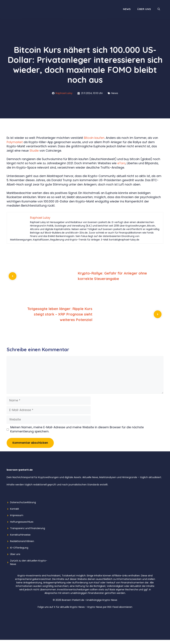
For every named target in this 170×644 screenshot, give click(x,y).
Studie (34, 151)
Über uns (144, 9)
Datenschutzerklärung (23, 502)
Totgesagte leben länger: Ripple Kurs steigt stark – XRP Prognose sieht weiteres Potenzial (60, 314)
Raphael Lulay (64, 93)
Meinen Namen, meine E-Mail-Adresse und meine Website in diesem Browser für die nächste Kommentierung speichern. (77, 429)
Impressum (17, 515)
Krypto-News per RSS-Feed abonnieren (110, 607)
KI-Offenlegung (19, 548)
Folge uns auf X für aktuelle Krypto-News (61, 607)
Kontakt (15, 509)
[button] (159, 9)
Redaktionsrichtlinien (22, 541)
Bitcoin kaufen (94, 138)
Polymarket (15, 142)
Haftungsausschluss (22, 522)
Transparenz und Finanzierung (28, 528)
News (127, 9)
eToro (121, 163)
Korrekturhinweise (20, 535)
